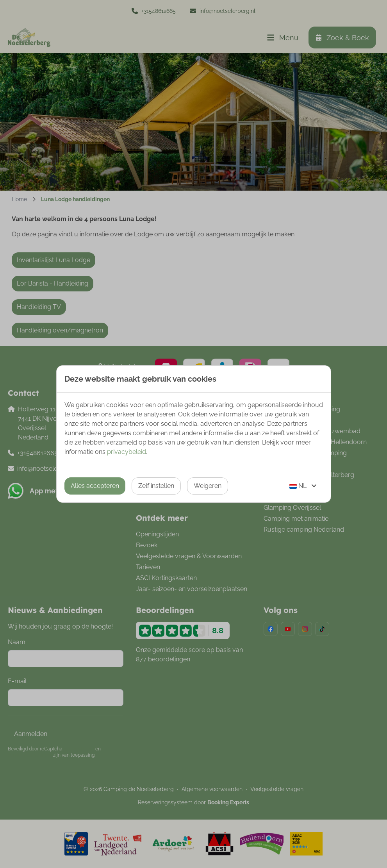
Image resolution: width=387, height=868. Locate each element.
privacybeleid (127, 452)
